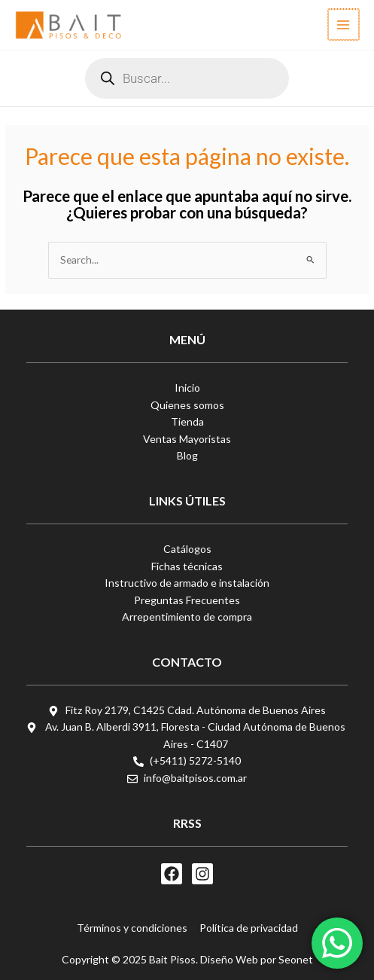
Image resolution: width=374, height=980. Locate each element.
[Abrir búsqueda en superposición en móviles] (187, 78)
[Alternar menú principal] (344, 24)
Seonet (296, 959)
